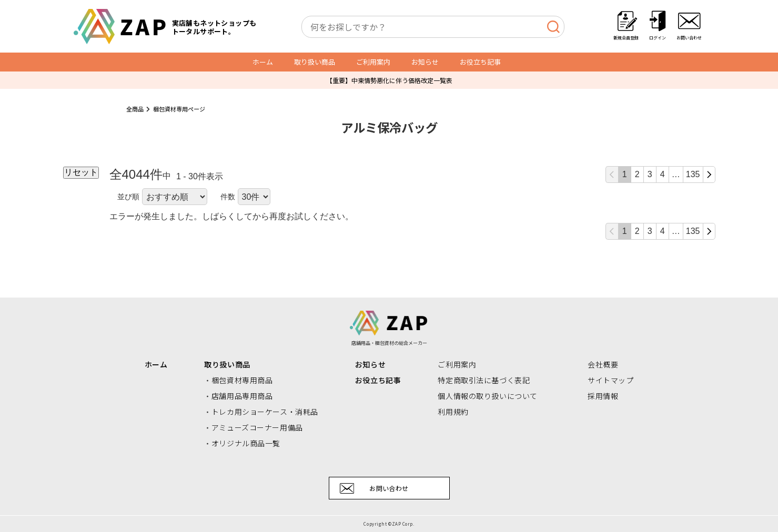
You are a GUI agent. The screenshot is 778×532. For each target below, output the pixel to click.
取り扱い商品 (315, 62)
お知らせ (425, 62)
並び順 (128, 197)
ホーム (263, 62)
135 (693, 174)
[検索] (553, 27)
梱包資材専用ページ (179, 109)
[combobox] (433, 27)
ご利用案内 (373, 62)
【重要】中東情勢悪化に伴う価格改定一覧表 (389, 80)
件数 (228, 197)
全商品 (135, 109)
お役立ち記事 (480, 62)
